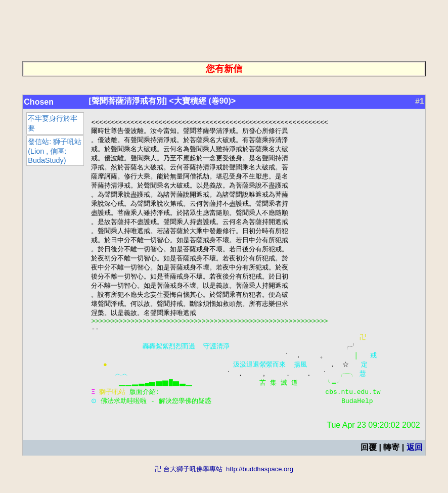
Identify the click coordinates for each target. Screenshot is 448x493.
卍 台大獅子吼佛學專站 (189, 488)
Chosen (39, 102)
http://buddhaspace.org (260, 488)
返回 (415, 466)
